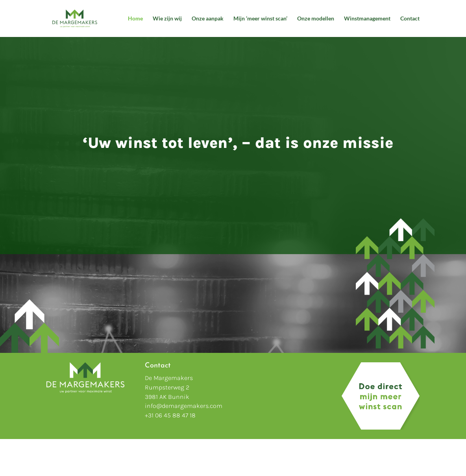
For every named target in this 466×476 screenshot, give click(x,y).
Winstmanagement (367, 19)
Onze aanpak (208, 19)
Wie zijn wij (167, 19)
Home (135, 19)
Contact (410, 19)
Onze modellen (316, 19)
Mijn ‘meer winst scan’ (260, 19)
